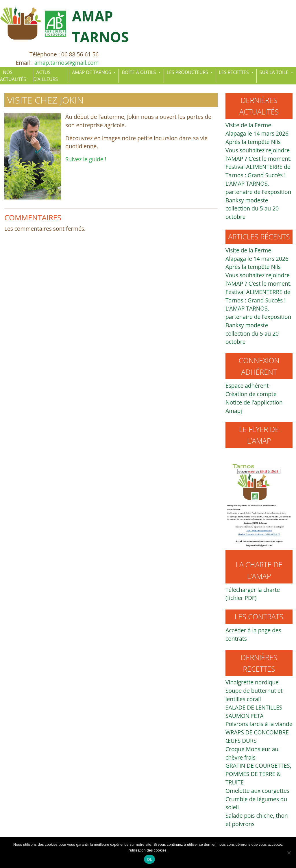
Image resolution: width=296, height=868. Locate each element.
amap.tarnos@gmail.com (66, 63)
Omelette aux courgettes (257, 791)
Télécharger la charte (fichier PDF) (253, 594)
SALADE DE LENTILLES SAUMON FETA (254, 712)
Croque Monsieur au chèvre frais (252, 753)
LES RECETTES (234, 72)
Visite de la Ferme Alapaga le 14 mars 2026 (257, 129)
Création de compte (251, 394)
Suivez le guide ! (86, 159)
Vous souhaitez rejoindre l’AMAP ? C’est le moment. (259, 154)
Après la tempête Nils (253, 142)
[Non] (289, 853)
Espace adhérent (247, 386)
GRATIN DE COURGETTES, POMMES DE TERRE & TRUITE (258, 774)
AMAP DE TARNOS (92, 72)
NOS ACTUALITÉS (13, 76)
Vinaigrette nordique (252, 682)
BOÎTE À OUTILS (139, 72)
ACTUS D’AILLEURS (46, 76)
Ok (149, 859)
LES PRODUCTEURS (188, 72)
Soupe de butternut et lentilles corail (254, 695)
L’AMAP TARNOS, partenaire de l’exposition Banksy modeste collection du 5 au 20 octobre (258, 200)
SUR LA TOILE (275, 72)
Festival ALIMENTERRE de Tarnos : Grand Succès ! (258, 171)
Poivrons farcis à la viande (259, 724)
